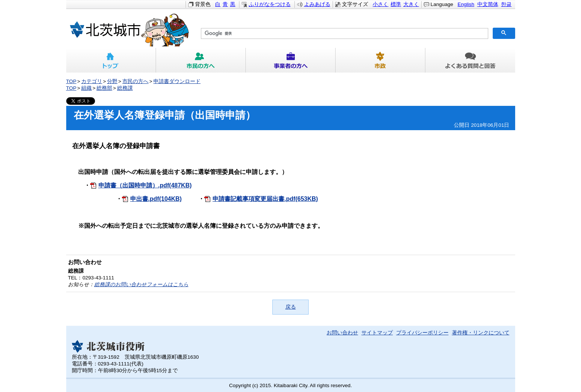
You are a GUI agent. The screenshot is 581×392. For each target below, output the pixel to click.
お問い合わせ (342, 333)
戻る (291, 307)
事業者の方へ (291, 60)
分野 (112, 81)
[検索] (344, 34)
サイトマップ (377, 333)
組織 (86, 88)
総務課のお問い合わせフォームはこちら (141, 284)
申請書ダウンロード (177, 81)
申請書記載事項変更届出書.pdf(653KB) (265, 199)
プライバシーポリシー (422, 333)
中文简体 (488, 4)
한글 (506, 4)
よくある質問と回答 (470, 60)
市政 (380, 60)
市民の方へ (201, 60)
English (466, 4)
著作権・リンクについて (481, 333)
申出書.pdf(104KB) (156, 199)
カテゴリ (92, 81)
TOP (71, 81)
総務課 (125, 88)
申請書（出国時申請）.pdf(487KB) (145, 185)
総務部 (104, 88)
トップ (111, 60)
